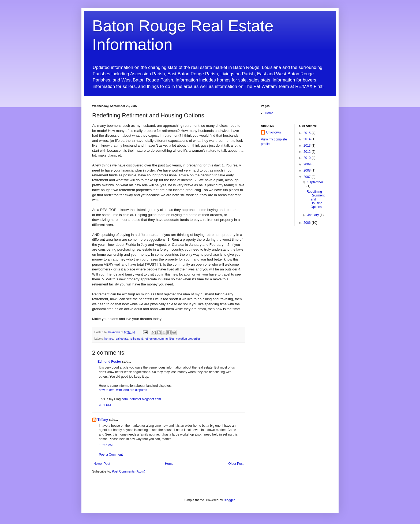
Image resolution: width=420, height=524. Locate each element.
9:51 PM (105, 405)
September (315, 182)
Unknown (273, 132)
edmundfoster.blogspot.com (141, 399)
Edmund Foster (109, 362)
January (313, 215)
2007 (307, 177)
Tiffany (103, 420)
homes (109, 339)
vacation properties (188, 339)
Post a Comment (111, 455)
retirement (136, 339)
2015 (307, 133)
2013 (307, 146)
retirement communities (159, 339)
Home (169, 464)
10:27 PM (106, 445)
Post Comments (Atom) (128, 471)
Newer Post (102, 464)
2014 (307, 139)
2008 (307, 170)
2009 (307, 164)
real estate (121, 339)
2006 (307, 223)
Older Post (236, 464)
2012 (307, 152)
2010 (307, 158)
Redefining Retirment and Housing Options (315, 199)
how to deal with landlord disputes (123, 390)
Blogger (229, 500)
